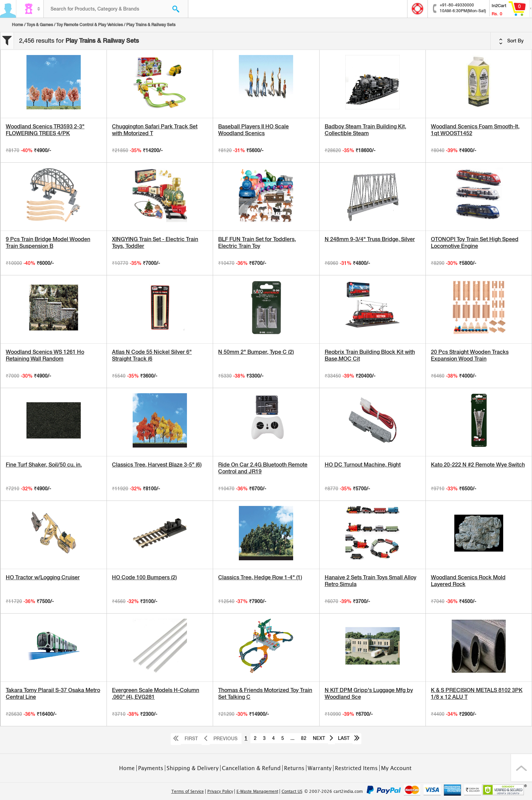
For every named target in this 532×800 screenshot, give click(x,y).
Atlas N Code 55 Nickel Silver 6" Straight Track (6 (152, 355)
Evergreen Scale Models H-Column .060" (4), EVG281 (156, 694)
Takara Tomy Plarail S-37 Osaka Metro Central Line (53, 694)
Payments (151, 768)
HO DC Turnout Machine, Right (363, 465)
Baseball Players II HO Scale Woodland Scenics (253, 130)
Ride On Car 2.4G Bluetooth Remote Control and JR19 (263, 468)
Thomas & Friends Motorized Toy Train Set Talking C (265, 694)
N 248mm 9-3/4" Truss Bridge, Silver (370, 239)
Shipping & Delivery (193, 768)
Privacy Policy (220, 792)
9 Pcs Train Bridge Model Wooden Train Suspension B (48, 243)
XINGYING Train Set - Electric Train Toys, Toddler (155, 243)
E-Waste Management (257, 792)
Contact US (292, 792)
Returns (294, 768)
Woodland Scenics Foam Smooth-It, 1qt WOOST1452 (475, 130)
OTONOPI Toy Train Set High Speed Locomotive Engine (475, 243)
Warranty (320, 768)
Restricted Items (356, 768)
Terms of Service (188, 792)
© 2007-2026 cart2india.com (334, 792)
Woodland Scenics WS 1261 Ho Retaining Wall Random (45, 355)
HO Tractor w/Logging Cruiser (43, 577)
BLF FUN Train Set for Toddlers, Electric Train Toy (257, 243)
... (292, 738)
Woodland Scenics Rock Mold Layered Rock (468, 581)
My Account (396, 768)
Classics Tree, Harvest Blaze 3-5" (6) (157, 465)
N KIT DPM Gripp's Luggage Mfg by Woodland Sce (369, 694)
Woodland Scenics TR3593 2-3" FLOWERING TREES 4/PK (45, 130)
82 (304, 738)
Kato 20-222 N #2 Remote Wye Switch (478, 465)
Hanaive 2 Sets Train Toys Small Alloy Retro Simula (370, 581)
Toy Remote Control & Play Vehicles (90, 25)
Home (17, 25)
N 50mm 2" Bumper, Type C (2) (256, 352)
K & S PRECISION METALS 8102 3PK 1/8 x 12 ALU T (477, 694)
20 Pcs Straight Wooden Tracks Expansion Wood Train (470, 355)
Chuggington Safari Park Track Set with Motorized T (155, 130)
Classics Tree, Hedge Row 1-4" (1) (260, 577)
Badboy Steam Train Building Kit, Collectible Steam (365, 130)
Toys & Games (40, 25)
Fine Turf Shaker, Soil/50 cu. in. (44, 465)
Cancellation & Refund (251, 768)
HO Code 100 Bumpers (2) (144, 577)
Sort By (511, 41)
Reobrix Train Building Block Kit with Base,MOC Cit (370, 355)
